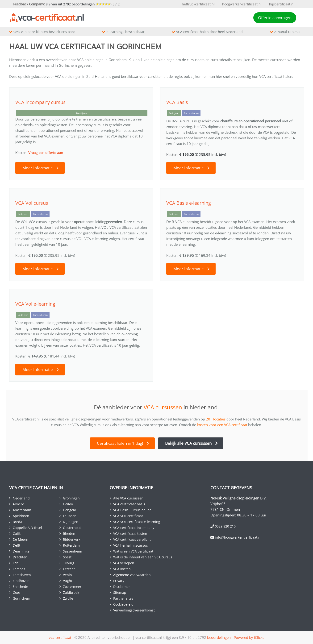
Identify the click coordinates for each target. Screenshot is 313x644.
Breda (17, 522)
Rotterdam (71, 545)
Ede (16, 563)
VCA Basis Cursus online (132, 510)
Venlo (67, 575)
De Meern (21, 539)
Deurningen (22, 551)
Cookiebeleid (123, 604)
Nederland (21, 498)
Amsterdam (22, 510)
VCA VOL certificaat (128, 516)
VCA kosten (122, 569)
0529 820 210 (225, 526)
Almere (18, 504)
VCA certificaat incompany (134, 528)
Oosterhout (72, 528)
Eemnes (19, 569)
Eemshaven (22, 575)
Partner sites (123, 598)
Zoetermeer (72, 587)
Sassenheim (73, 551)
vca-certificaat (60, 637)
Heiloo (68, 504)
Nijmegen (71, 522)
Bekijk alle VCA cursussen (188, 443)
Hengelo (69, 510)
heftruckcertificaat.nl (198, 4)
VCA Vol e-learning (35, 304)
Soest (67, 557)
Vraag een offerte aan (46, 153)
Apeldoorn (21, 516)
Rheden (69, 534)
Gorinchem (21, 598)
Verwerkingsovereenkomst (134, 610)
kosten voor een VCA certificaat (222, 425)
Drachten (20, 557)
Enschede (20, 587)
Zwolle (68, 598)
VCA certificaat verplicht (132, 539)
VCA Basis (177, 102)
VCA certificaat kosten (130, 534)
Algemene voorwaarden (132, 575)
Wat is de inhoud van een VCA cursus (143, 557)
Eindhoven (21, 581)
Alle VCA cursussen (128, 498)
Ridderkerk (72, 539)
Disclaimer (122, 587)
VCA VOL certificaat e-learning (137, 522)
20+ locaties (216, 419)
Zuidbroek (71, 592)
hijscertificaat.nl (282, 4)
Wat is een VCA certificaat (133, 551)
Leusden (70, 516)
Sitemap (120, 592)
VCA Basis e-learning (189, 203)
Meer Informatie (38, 168)
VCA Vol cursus (32, 203)
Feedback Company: (29, 4)
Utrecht (69, 569)
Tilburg (69, 563)
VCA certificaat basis (129, 504)
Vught (68, 581)
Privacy (119, 581)
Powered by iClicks (249, 637)
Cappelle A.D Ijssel (27, 528)
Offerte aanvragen (275, 18)
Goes (17, 592)
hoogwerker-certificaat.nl (242, 4)
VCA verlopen (124, 563)
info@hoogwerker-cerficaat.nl (238, 537)
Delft (17, 545)
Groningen (71, 498)
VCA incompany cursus (40, 102)
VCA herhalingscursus (131, 545)
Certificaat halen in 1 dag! (120, 443)
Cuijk (17, 534)
